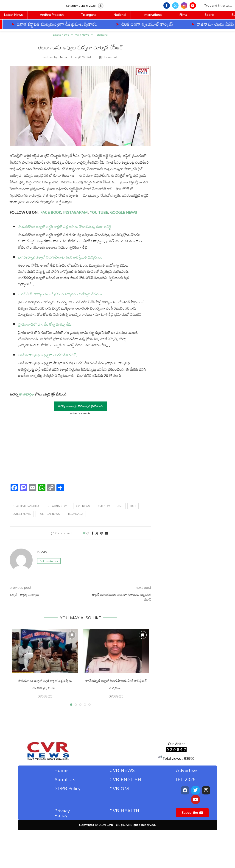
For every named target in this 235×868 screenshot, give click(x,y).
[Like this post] (87, 533)
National (120, 15)
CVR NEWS (122, 770)
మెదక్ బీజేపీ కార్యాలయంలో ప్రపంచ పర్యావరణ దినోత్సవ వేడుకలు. (61, 294)
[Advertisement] (80, 448)
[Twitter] (175, 6)
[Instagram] (184, 6)
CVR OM (119, 788)
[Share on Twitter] (97, 533)
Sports (209, 15)
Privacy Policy (62, 813)
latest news (22, 514)
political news (49, 514)
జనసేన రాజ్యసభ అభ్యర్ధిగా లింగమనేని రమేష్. (48, 355)
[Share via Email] (106, 533)
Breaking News (58, 506)
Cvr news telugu (110, 506)
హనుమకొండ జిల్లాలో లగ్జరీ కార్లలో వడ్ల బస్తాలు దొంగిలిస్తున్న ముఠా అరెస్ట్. (65, 227)
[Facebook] (167, 6)
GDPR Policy (68, 788)
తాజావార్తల (26, 394)
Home (61, 770)
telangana (75, 514)
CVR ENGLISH (125, 779)
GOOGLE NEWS (123, 212)
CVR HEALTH (124, 811)
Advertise (186, 770)
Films (183, 15)
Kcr (133, 506)
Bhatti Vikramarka (26, 506)
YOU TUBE (99, 212)
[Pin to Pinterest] (102, 533)
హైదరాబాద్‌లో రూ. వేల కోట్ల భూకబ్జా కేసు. (45, 324)
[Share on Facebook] (92, 533)
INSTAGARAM (75, 212)
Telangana (89, 15)
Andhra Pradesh (52, 15)
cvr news (83, 506)
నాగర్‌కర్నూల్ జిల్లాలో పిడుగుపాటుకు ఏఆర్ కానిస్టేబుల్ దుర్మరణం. (60, 257)
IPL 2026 (186, 779)
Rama (63, 57)
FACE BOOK (50, 212)
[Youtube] (193, 6)
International (153, 15)
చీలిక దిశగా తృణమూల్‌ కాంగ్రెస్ (100, 24)
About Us (65, 779)
